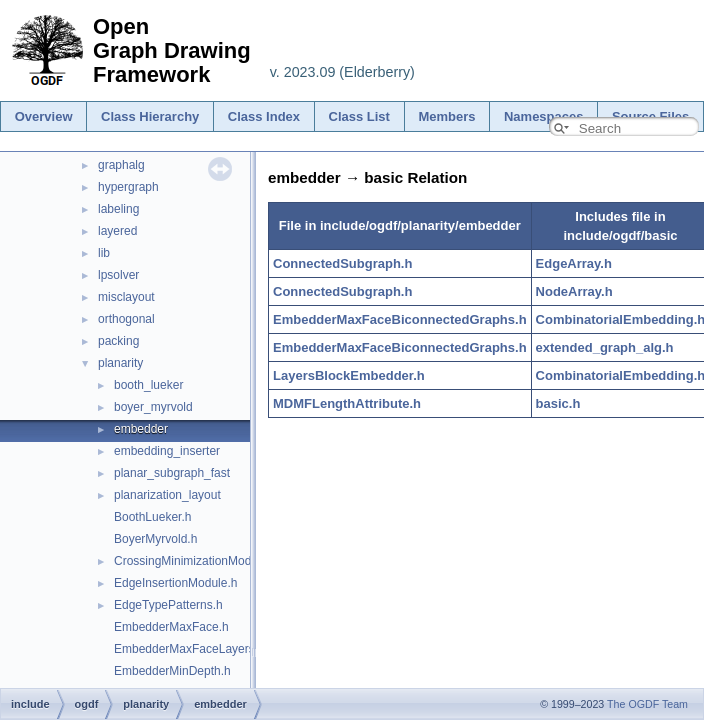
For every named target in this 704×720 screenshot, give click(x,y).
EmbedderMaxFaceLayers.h (189, 649)
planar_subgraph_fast (172, 473)
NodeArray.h (574, 291)
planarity (120, 363)
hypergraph (128, 187)
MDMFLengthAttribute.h (347, 403)
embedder (141, 429)
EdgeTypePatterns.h (168, 605)
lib (104, 253)
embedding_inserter (167, 451)
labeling (118, 209)
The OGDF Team (647, 704)
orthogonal (126, 319)
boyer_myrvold (153, 407)
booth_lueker (148, 385)
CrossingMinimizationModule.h (195, 561)
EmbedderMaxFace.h (171, 627)
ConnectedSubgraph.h (342, 263)
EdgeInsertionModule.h (175, 583)
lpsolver (118, 275)
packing (118, 341)
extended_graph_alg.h (605, 347)
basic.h (558, 403)
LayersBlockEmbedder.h (349, 375)
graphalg (121, 165)
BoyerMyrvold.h (155, 539)
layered (117, 231)
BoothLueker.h (152, 517)
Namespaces (544, 116)
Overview (44, 116)
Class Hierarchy (150, 116)
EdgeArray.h (574, 263)
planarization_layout (167, 495)
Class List (359, 116)
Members (446, 116)
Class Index (264, 116)
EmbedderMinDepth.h (172, 671)
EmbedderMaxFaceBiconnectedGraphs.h (400, 319)
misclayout (126, 297)
